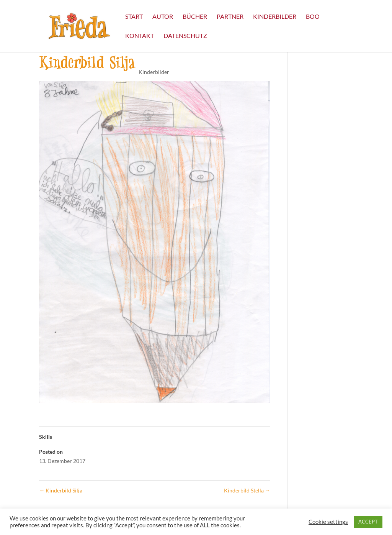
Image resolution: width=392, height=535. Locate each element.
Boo (313, 17)
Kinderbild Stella (247, 490)
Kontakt (140, 36)
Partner (230, 17)
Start (134, 17)
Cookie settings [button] (328, 522)
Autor (163, 17)
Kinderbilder (275, 17)
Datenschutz (185, 36)
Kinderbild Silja (61, 490)
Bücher (195, 17)
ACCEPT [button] (368, 522)
